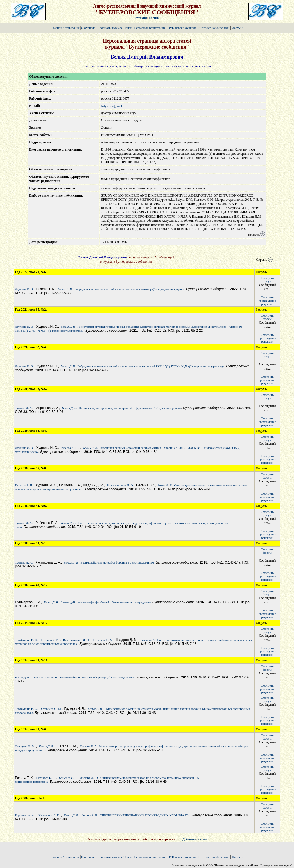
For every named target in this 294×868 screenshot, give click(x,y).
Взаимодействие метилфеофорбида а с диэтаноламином (117, 562)
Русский (141, 18)
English (154, 18)
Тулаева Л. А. (24, 408)
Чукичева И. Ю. (88, 778)
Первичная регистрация (150, 28)
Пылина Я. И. (24, 485)
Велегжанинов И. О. (120, 485)
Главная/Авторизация (65, 28)
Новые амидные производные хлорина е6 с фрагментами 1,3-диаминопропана (130, 408)
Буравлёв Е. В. (46, 778)
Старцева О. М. (103, 640)
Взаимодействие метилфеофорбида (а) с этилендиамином (97, 677)
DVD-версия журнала (182, 28)
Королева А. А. (25, 815)
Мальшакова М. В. (46, 677)
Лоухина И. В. (24, 289)
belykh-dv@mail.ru (113, 106)
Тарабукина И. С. (26, 640)
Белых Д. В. (65, 289)
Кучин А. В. (90, 815)
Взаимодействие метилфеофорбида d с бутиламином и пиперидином (106, 602)
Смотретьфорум (267, 280)
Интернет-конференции (214, 28)
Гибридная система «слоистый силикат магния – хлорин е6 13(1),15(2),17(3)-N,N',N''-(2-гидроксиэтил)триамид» (151, 366)
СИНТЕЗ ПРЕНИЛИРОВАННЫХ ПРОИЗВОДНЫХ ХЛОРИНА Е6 (144, 815)
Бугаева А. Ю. (70, 448)
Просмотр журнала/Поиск (115, 28)
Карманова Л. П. (49, 815)
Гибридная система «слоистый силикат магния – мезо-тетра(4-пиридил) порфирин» (129, 289)
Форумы (237, 28)
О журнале (88, 28)
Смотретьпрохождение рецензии (267, 301)
